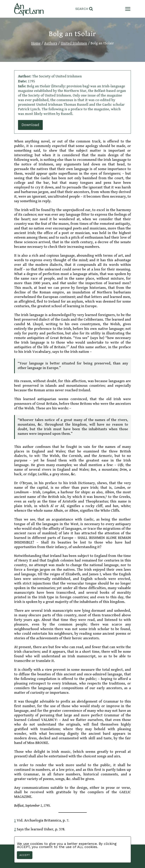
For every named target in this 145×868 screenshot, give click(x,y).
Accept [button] (25, 855)
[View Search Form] (84, 9)
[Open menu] (127, 9)
